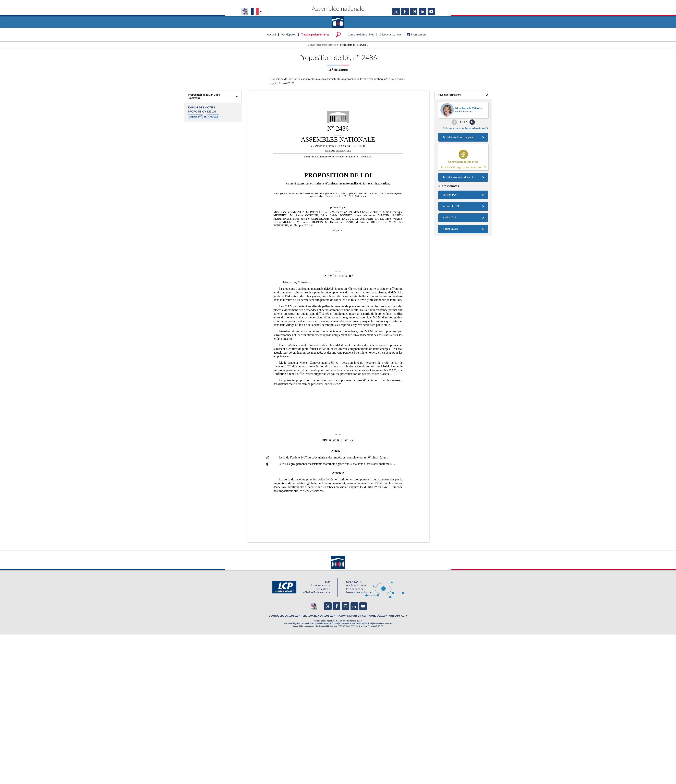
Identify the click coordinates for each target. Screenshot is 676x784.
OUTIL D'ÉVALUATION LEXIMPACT (387, 616)
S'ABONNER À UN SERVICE (351, 616)
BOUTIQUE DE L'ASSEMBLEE (283, 616)
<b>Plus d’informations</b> (463, 95)
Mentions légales (292, 624)
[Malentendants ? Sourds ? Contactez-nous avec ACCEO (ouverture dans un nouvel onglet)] (313, 606)
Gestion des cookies (383, 624)
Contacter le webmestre (351, 624)
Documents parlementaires (322, 45)
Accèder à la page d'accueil (338, 21)
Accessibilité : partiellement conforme (320, 624)
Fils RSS (368, 624)
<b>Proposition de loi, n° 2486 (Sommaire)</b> (213, 96)
